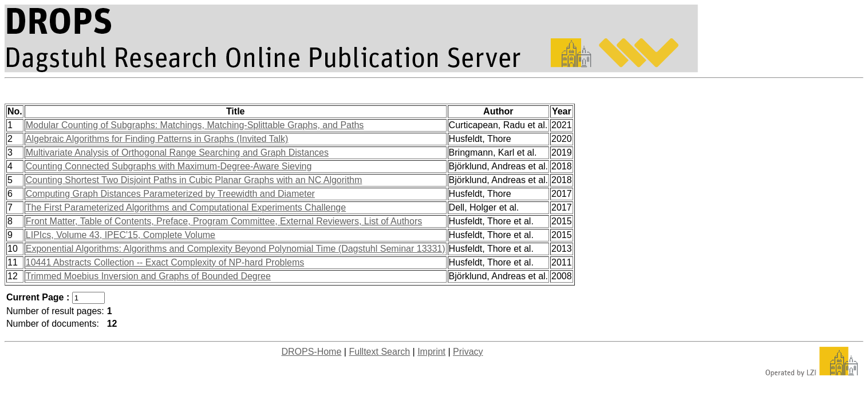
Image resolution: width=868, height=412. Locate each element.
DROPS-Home (311, 352)
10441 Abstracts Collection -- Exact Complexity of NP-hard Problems (165, 262)
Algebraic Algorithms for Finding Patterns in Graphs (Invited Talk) (157, 139)
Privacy (468, 352)
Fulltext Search (379, 352)
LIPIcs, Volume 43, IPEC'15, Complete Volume (121, 235)
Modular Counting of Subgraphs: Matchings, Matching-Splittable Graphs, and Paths (195, 125)
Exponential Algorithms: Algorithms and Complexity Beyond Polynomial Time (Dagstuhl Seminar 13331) (236, 249)
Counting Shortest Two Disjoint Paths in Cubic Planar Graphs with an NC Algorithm (194, 180)
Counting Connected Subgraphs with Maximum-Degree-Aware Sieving (169, 166)
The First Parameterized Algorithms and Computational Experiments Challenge (186, 207)
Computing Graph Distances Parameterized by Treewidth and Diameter (170, 194)
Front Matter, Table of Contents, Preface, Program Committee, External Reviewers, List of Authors (224, 221)
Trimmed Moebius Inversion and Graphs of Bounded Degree (148, 276)
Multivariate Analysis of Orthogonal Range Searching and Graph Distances (177, 152)
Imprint (431, 352)
